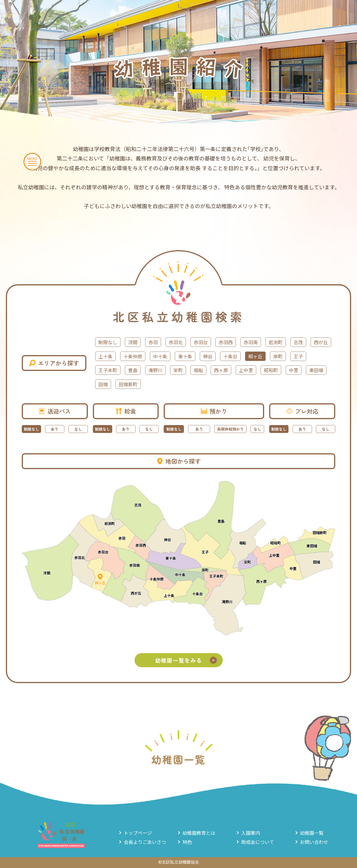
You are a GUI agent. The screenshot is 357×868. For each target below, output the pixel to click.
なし (78, 429)
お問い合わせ (314, 842)
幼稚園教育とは (199, 833)
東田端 (316, 370)
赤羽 (153, 342)
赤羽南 (251, 342)
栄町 (178, 370)
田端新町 (128, 384)
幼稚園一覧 (312, 833)
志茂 (298, 342)
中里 (294, 370)
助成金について (258, 842)
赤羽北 (176, 342)
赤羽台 (201, 342)
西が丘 (321, 342)
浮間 (133, 342)
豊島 (133, 370)
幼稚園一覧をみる (186, 660)
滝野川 (155, 370)
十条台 (230, 356)
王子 (298, 356)
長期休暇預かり (231, 429)
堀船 (198, 370)
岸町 (278, 356)
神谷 (208, 356)
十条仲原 (133, 356)
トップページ (138, 833)
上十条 (105, 356)
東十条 (185, 356)
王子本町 (108, 370)
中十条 (160, 356)
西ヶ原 (221, 370)
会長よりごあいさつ (145, 842)
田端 (103, 384)
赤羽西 (226, 342)
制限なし (108, 342)
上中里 (246, 370)
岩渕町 (276, 342)
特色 (187, 842)
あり (55, 429)
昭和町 (271, 370)
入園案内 (251, 833)
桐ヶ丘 (255, 356)
